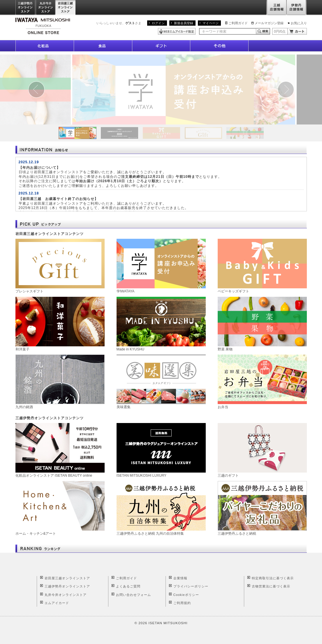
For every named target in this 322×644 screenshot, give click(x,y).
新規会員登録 (184, 23)
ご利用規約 (182, 603)
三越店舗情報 (276, 8)
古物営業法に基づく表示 (271, 586)
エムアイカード (57, 603)
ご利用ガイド (238, 23)
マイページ (211, 23)
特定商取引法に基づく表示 (273, 578)
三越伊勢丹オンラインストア (26, 8)
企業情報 (180, 578)
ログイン (158, 23)
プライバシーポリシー (191, 586)
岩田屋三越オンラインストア (66, 8)
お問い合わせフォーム (133, 595)
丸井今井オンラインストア (46, 8)
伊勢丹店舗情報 (297, 8)
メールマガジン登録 (269, 23)
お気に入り (299, 23)
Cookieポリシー (186, 595)
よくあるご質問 (128, 586)
